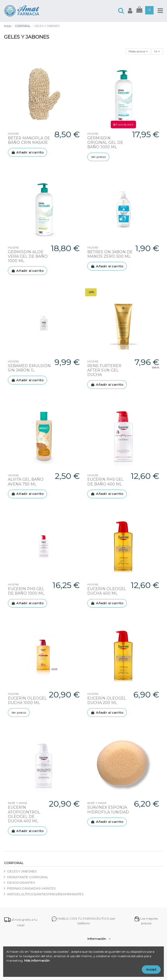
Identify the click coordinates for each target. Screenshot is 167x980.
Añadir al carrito (27, 152)
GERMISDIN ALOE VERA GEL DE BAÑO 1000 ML (28, 256)
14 (157, 51)
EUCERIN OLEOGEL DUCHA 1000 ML (27, 700)
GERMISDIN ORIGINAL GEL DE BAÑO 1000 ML (105, 143)
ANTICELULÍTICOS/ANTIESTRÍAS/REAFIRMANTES (45, 894)
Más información (37, 960)
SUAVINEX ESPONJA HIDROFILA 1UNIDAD (108, 810)
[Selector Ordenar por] (138, 52)
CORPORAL (14, 863)
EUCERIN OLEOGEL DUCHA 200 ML (107, 700)
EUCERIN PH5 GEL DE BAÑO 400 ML (105, 482)
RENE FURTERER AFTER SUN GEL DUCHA (104, 370)
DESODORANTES (21, 883)
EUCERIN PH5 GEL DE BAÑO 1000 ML (26, 591)
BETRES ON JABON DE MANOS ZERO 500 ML (110, 254)
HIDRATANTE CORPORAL (28, 877)
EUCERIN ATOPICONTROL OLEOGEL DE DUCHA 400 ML (24, 814)
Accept (151, 969)
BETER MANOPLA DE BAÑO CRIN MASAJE (29, 140)
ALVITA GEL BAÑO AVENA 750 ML (26, 482)
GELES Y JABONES (22, 871)
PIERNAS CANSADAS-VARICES (31, 888)
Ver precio (98, 157)
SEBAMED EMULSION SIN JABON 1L (29, 368)
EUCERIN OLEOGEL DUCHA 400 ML (107, 591)
